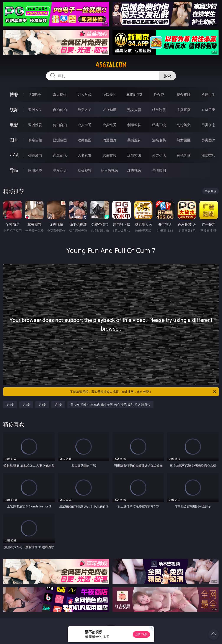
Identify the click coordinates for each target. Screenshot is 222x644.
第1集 (10, 405)
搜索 (167, 76)
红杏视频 (134, 170)
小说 (14, 155)
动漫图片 (109, 140)
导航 (14, 170)
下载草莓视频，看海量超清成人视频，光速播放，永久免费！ (143, 392)
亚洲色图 (60, 140)
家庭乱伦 (60, 155)
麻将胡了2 (134, 95)
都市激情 (35, 155)
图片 (14, 140)
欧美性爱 (109, 125)
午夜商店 (60, 170)
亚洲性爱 (35, 125)
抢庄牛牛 (208, 95)
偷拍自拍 (60, 125)
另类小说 (159, 155)
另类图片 (208, 140)
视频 (14, 110)
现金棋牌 (184, 95)
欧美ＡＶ (85, 110)
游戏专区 (109, 95)
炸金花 (159, 95)
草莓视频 (85, 170)
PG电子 (35, 95)
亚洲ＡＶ (35, 110)
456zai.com (111, 65)
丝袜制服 (159, 110)
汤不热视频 (109, 170)
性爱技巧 (208, 155)
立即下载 (141, 634)
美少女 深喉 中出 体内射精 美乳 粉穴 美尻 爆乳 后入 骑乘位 (110, 405)
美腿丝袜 (134, 140)
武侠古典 (109, 155)
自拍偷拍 (60, 110)
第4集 (58, 405)
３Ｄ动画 (109, 110)
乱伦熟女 (184, 125)
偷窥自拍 (35, 140)
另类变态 (208, 125)
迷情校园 (134, 155)
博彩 (14, 94)
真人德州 (60, 95)
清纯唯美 (159, 140)
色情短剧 (159, 170)
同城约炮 (35, 170)
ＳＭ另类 (208, 110)
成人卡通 (85, 125)
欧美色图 (85, 140)
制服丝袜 (134, 125)
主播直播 (184, 110)
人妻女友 (85, 155)
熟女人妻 (134, 110)
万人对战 (85, 95)
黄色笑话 (184, 155)
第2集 (26, 405)
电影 (14, 125)
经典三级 (159, 125)
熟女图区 (184, 140)
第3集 (42, 405)
